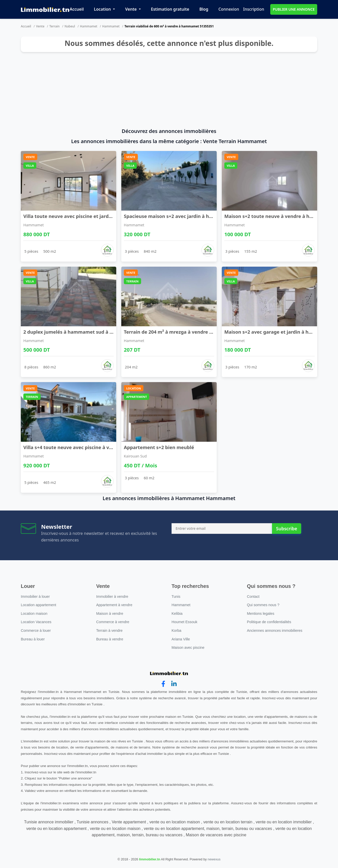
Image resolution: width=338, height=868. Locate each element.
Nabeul (70, 26)
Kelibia (177, 614)
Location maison (34, 614)
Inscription (254, 9)
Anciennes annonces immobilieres (275, 631)
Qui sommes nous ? (263, 605)
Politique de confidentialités (269, 622)
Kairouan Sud (135, 456)
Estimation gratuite (170, 9)
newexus (214, 859)
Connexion (229, 9)
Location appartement (38, 605)
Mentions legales (261, 614)
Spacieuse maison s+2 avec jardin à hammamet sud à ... (188, 216)
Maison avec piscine (188, 648)
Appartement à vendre (114, 605)
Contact (253, 597)
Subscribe (287, 529)
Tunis (176, 597)
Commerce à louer (36, 631)
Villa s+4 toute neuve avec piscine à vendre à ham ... (83, 447)
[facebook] (163, 684)
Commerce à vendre (113, 622)
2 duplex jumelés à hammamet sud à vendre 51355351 (86, 332)
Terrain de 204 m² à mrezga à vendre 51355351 (177, 332)
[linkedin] (174, 684)
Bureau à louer (33, 639)
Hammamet (89, 26)
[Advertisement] (169, 90)
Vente (131, 9)
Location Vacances (36, 622)
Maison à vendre (110, 614)
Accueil (77, 9)
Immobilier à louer (35, 597)
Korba (176, 631)
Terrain (55, 26)
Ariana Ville (181, 639)
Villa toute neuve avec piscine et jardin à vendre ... (81, 216)
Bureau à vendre (110, 639)
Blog (204, 9)
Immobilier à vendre (112, 597)
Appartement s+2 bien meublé (159, 447)
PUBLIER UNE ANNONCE (294, 9)
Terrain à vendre (109, 631)
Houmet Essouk (184, 622)
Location (103, 9)
